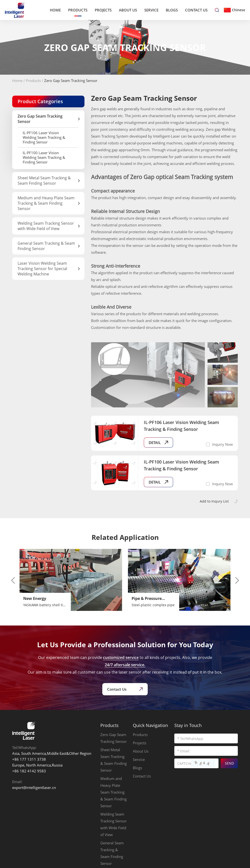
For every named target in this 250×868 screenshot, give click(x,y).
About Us (128, 10)
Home (55, 10)
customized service (121, 657)
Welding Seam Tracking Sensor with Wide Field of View (114, 824)
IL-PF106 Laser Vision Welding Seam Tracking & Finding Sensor (44, 137)
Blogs (172, 10)
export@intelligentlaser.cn (34, 787)
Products (78, 10)
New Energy (35, 598)
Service (151, 10)
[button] (13, 580)
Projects (103, 10)
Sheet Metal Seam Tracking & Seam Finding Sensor (114, 760)
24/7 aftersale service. (125, 665)
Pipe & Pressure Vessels (147, 599)
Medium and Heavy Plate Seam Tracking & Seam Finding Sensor (114, 792)
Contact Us (196, 10)
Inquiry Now (223, 444)
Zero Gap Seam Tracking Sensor (71, 81)
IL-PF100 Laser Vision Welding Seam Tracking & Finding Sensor (44, 157)
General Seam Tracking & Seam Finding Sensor (112, 853)
